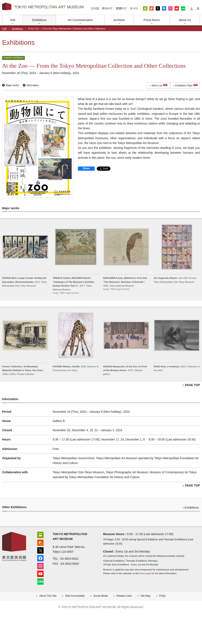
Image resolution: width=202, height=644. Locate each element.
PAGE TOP (192, 385)
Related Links (124, 596)
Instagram (170, 8)
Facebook (164, 8)
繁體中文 (121, 8)
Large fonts (198, 8)
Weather (151, 8)
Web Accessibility (75, 596)
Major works (12, 85)
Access (145, 8)
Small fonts (191, 8)
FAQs (162, 596)
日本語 (95, 8)
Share (86, 168)
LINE (183, 8)
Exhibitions (17, 29)
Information (33, 85)
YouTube (177, 8)
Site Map (146, 596)
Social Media (101, 596)
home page (145, 573)
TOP (4, 29)
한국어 (134, 8)
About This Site (48, 596)
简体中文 (107, 8)
